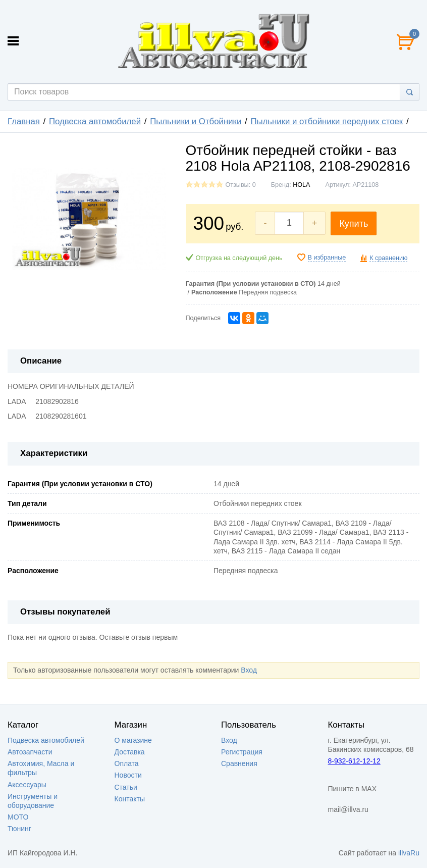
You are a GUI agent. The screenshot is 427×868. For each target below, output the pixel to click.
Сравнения (239, 763)
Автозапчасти (30, 752)
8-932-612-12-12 (354, 761)
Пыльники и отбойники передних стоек (327, 121)
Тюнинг (19, 829)
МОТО (18, 817)
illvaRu (409, 853)
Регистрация (242, 752)
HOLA (301, 185)
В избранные (327, 258)
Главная (24, 121)
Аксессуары (27, 785)
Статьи (126, 787)
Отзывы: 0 (241, 185)
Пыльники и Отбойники (196, 121)
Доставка (130, 752)
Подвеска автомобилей (95, 121)
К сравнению (388, 258)
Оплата (127, 763)
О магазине (133, 740)
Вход (249, 670)
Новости (128, 775)
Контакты (130, 799)
